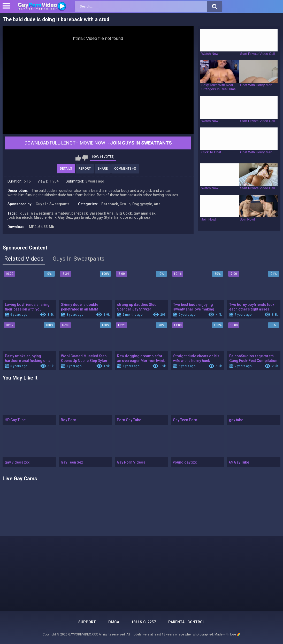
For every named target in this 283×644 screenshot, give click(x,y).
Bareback (110, 204)
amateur (62, 213)
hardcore (123, 217)
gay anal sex (145, 213)
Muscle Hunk (45, 217)
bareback (79, 213)
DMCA (114, 622)
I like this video (78, 158)
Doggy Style (102, 217)
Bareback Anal (102, 213)
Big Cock (124, 213)
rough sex (141, 217)
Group (125, 204)
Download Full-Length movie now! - (98, 143)
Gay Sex (65, 217)
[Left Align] (8, 6)
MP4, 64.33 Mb (42, 227)
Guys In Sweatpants (53, 204)
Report (85, 169)
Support (87, 622)
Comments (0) (125, 169)
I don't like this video (85, 158)
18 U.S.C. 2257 (144, 622)
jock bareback (20, 217)
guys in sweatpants (37, 213)
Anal (158, 204)
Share (103, 169)
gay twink (82, 217)
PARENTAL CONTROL (186, 622)
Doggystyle (142, 204)
